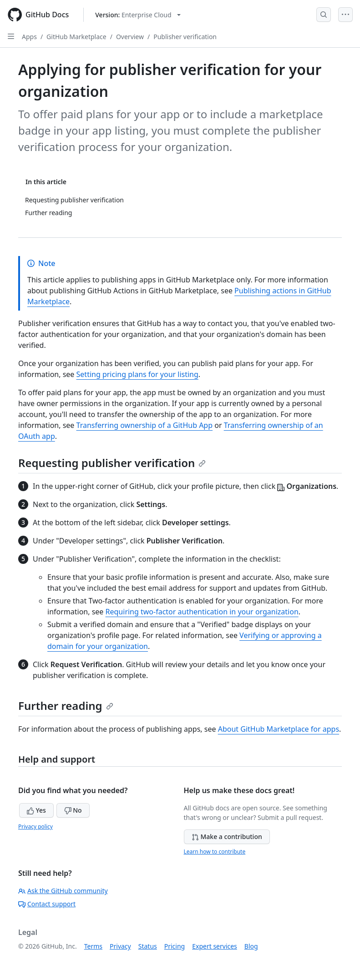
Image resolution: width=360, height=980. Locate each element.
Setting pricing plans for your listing (137, 374)
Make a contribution (227, 837)
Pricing (175, 946)
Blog (251, 946)
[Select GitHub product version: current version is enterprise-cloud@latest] (138, 15)
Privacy (120, 946)
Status (148, 946)
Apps (29, 37)
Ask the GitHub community (63, 891)
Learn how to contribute (215, 852)
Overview (130, 37)
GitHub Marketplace (76, 37)
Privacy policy (35, 827)
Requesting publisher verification (112, 463)
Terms (93, 946)
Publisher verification (185, 37)
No (73, 810)
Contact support (47, 904)
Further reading (66, 706)
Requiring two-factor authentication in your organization (202, 612)
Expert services (215, 946)
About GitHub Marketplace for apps (279, 729)
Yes (36, 810)
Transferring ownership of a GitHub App (145, 425)
